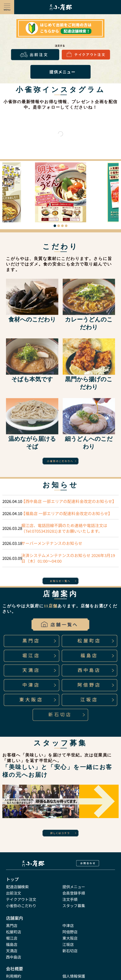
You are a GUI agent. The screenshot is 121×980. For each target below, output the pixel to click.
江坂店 (68, 944)
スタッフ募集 (74, 906)
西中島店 (14, 957)
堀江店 (12, 938)
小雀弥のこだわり (21, 906)
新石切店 (70, 951)
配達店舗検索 (17, 887)
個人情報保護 (74, 976)
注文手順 (70, 899)
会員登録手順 (74, 893)
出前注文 (14, 893)
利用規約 (14, 976)
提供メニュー (74, 887)
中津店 (68, 926)
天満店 (12, 951)
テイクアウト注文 (21, 899)
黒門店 (12, 926)
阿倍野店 (70, 932)
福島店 (12, 944)
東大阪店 (70, 938)
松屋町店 (14, 932)
